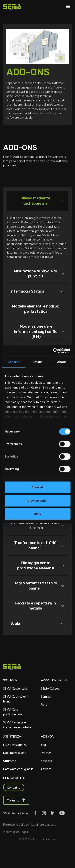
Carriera (46, 785)
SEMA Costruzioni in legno (17, 715)
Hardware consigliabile (18, 785)
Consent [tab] (13, 362)
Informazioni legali (15, 849)
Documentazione (15, 769)
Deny (37, 514)
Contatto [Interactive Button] (14, 804)
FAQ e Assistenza (15, 761)
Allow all (37, 487)
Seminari (47, 713)
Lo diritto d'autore (44, 842)
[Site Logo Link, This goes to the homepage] (12, 7)
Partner (46, 769)
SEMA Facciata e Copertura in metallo (17, 741)
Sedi (44, 761)
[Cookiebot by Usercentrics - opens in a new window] (53, 351)
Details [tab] (38, 362)
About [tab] (61, 362)
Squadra (46, 777)
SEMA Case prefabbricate (13, 728)
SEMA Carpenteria (15, 705)
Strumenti (10, 777)
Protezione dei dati (16, 842)
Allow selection (37, 501)
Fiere (44, 721)
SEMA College (50, 705)
